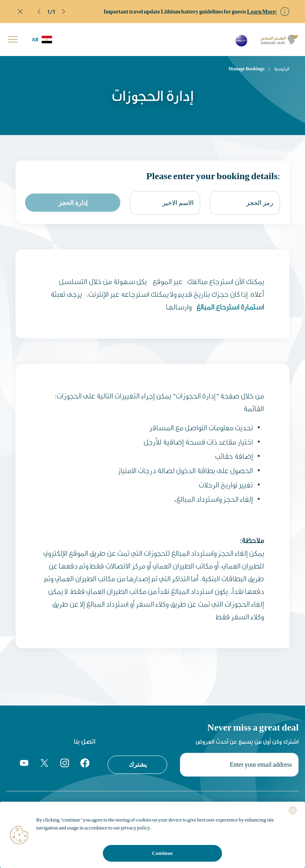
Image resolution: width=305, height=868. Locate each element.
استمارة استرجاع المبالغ (229, 306)
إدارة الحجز (73, 203)
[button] (39, 12)
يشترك (138, 764)
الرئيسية (282, 69)
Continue (162, 853)
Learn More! (262, 12)
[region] (152, 835)
